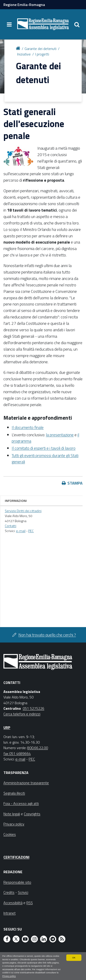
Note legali (12, 814)
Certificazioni (16, 857)
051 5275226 (33, 708)
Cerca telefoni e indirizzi (22, 714)
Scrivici (23, 892)
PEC (31, 531)
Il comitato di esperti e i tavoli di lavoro (44, 448)
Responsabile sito (17, 882)
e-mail (21, 531)
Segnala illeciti (14, 793)
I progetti (42, 54)
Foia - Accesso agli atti (21, 803)
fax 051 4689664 (17, 753)
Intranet (10, 913)
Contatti (11, 526)
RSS (30, 903)
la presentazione (60, 435)
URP (7, 727)
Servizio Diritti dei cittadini (23, 511)
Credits (9, 892)
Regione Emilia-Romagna (24, 5)
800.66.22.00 (38, 748)
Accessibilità (13, 903)
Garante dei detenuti (40, 49)
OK (74, 958)
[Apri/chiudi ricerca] (77, 24)
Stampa (75, 483)
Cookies (10, 834)
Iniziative (24, 54)
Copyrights (32, 814)
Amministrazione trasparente (26, 783)
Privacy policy (9, 976)
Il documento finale (28, 427)
